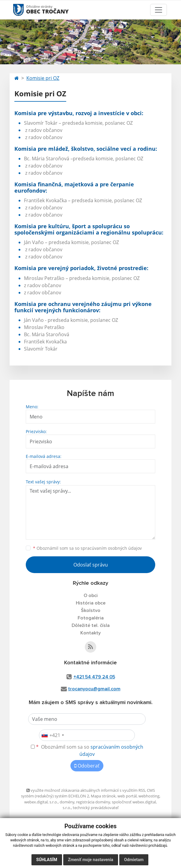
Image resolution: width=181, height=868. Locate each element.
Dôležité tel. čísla (91, 625)
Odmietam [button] (134, 860)
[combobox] (52, 735)
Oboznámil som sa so (87, 548)
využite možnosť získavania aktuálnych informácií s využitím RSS (86, 790)
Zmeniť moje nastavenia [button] (91, 860)
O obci (91, 596)
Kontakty (90, 633)
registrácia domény (93, 802)
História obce (91, 603)
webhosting (149, 796)
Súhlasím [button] (47, 860)
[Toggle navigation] (159, 10)
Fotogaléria (91, 618)
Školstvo (91, 610)
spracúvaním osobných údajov (111, 548)
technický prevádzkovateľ (96, 808)
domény (67, 802)
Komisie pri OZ (43, 78)
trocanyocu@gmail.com (94, 689)
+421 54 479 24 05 (94, 677)
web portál (127, 796)
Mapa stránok (103, 796)
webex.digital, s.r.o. (41, 802)
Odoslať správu (91, 565)
